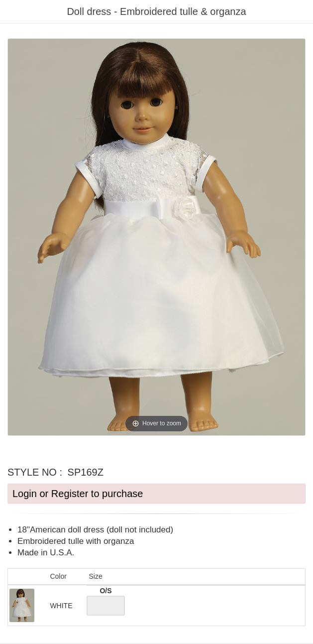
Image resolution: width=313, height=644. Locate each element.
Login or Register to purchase (78, 494)
